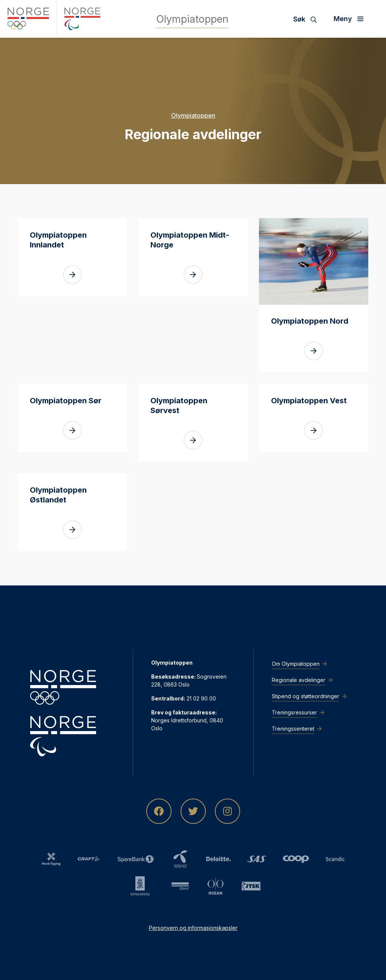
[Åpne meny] (351, 19)
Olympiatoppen (193, 115)
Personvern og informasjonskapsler (193, 928)
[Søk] (308, 19)
